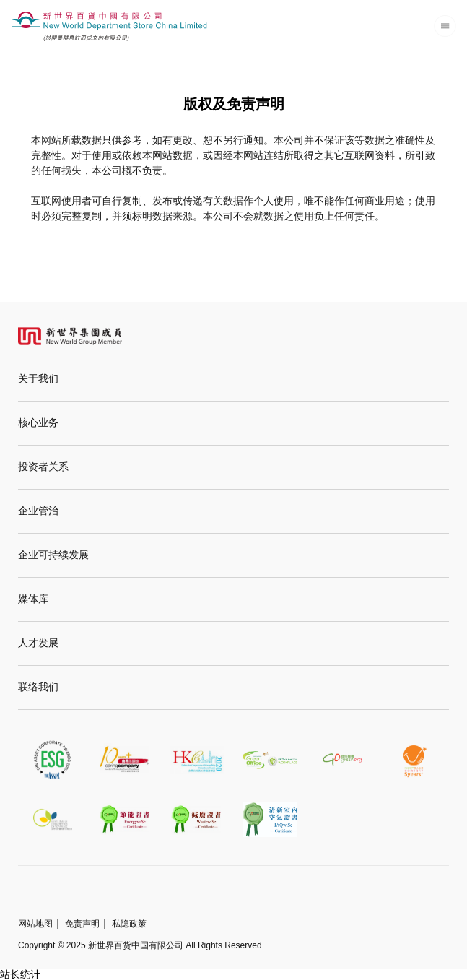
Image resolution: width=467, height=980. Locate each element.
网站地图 (35, 924)
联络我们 (38, 687)
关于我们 (38, 379)
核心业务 (38, 423)
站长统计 (20, 974)
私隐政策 (129, 924)
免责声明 (82, 924)
